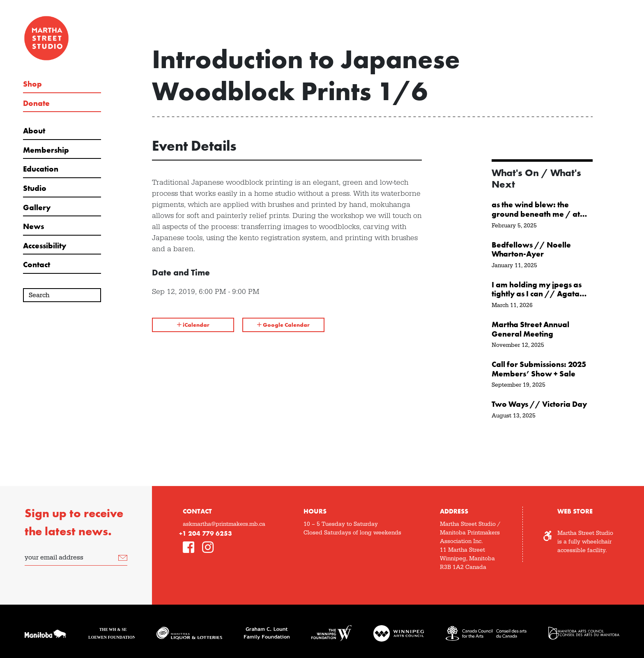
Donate (36, 103)
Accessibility (45, 246)
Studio (35, 188)
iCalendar (193, 325)
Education (41, 169)
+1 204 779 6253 (206, 533)
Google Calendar (283, 325)
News (33, 227)
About (34, 131)
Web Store (575, 511)
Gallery (37, 208)
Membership (46, 150)
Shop (32, 84)
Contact (37, 265)
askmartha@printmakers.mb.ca (224, 524)
